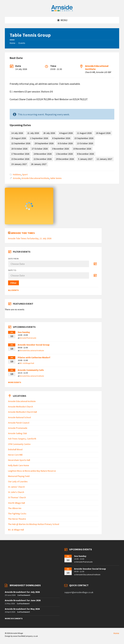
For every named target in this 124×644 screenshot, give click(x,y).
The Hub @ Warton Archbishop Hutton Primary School (34, 524)
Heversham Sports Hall (19, 460)
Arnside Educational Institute (97, 67)
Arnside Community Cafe (31, 370)
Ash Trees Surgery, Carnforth (22, 439)
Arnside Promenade (28, 338)
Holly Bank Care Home (19, 465)
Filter (13, 283)
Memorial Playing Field (19, 476)
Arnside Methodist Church (21, 407)
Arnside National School (19, 417)
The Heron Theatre (17, 519)
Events (22, 43)
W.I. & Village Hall (27, 363)
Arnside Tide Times (23, 233)
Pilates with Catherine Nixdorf (34, 357)
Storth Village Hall (16, 503)
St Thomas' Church (17, 497)
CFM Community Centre (19, 444)
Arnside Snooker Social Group (34, 345)
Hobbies (17, 174)
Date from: (14, 259)
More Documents (14, 618)
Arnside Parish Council (19, 423)
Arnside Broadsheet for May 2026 (22, 609)
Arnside (17, 178)
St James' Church (16, 487)
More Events (15, 382)
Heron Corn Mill (15, 455)
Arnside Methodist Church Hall (22, 412)
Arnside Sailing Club (18, 433)
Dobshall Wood (15, 449)
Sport (25, 174)
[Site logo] (62, 11)
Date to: (12, 270)
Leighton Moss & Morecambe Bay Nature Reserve (32, 471)
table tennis (56, 178)
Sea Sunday (24, 332)
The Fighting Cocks (17, 514)
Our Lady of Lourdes (18, 481)
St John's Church (16, 492)
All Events (13, 290)
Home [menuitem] (116, 633)
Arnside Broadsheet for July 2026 (22, 592)
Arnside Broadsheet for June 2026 (23, 600)
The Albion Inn (15, 508)
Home (13, 43)
